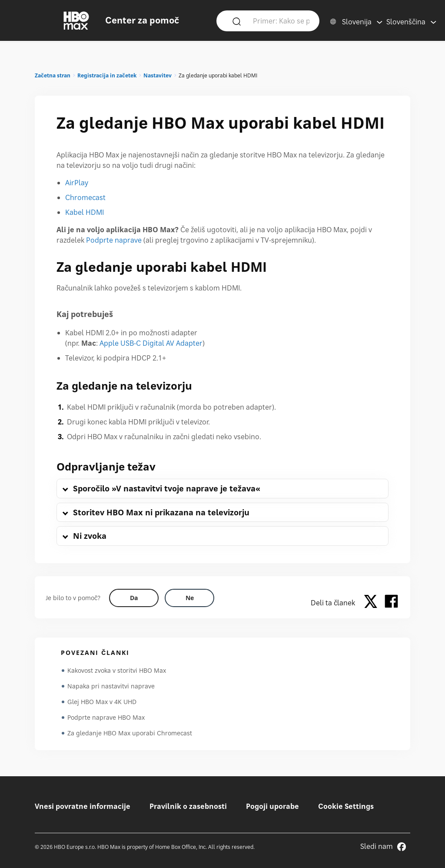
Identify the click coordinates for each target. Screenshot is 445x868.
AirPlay (77, 183)
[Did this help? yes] (134, 598)
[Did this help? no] (189, 598)
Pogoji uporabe (272, 806)
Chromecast (85, 197)
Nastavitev (158, 75)
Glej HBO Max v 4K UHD (102, 702)
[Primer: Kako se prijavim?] (281, 20)
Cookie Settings (346, 806)
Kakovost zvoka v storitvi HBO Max (117, 670)
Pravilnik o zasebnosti (188, 806)
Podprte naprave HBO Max (106, 717)
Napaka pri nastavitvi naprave (111, 686)
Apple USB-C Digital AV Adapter (151, 343)
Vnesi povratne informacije (83, 806)
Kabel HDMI (85, 212)
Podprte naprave (114, 240)
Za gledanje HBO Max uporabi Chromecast (130, 733)
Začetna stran (53, 75)
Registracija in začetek (107, 75)
